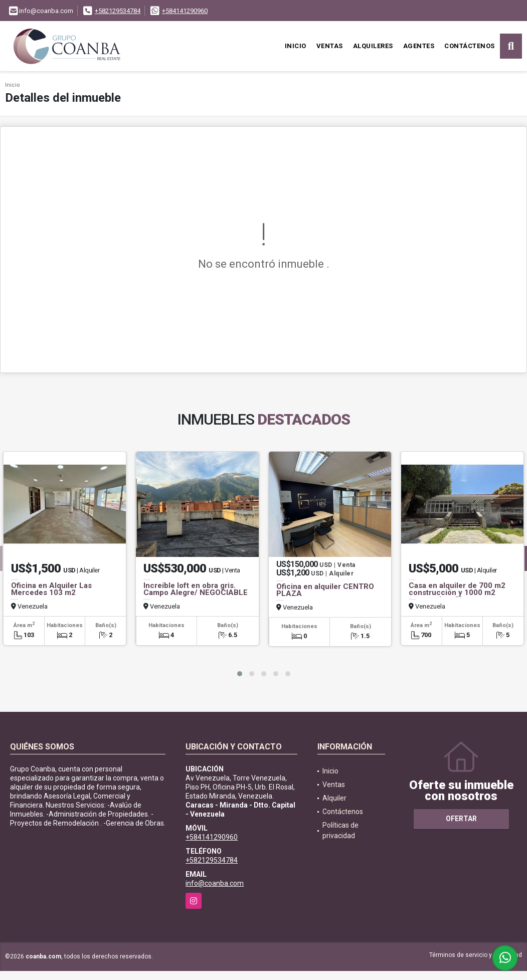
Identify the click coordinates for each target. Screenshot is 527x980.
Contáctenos (470, 46)
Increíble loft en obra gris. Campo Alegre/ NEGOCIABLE (196, 589)
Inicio (296, 46)
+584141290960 (185, 11)
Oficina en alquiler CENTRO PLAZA (325, 590)
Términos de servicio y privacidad (476, 955)
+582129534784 (118, 11)
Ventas (330, 46)
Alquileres (373, 46)
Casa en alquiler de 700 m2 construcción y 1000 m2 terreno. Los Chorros (457, 593)
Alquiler (334, 798)
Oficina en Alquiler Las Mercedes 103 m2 (51, 589)
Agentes (419, 46)
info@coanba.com (215, 883)
